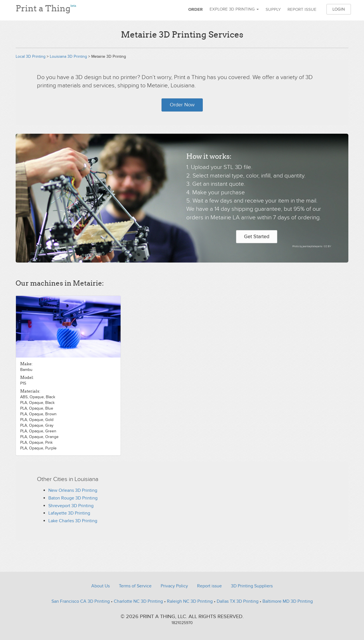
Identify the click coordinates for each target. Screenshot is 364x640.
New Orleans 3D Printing (73, 490)
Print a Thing (46, 7)
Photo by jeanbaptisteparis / (308, 246)
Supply (273, 9)
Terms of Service (135, 586)
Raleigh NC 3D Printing (190, 601)
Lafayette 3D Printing (69, 513)
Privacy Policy (174, 586)
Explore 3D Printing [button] (234, 9)
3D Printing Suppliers (252, 586)
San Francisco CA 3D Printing (81, 601)
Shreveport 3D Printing (71, 506)
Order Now (182, 105)
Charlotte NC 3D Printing (138, 601)
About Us (101, 586)
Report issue (302, 9)
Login (339, 9)
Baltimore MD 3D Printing (288, 601)
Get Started (257, 237)
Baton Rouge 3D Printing (73, 498)
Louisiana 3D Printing (68, 56)
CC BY (328, 246)
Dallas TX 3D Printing (238, 601)
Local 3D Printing (31, 56)
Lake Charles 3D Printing (73, 521)
